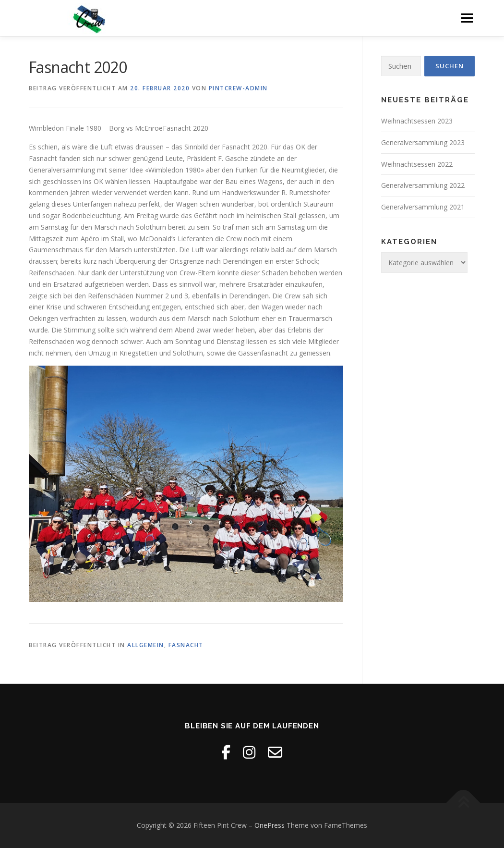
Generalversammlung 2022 (423, 185)
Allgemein (146, 645)
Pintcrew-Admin (238, 88)
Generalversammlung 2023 (423, 142)
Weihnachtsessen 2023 (417, 121)
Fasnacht (186, 645)
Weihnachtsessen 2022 (417, 164)
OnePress (270, 825)
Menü (467, 18)
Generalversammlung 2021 (423, 207)
